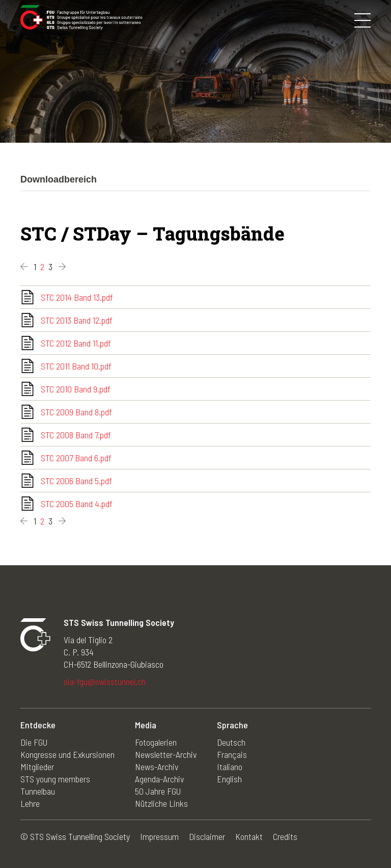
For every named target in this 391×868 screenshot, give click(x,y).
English (229, 779)
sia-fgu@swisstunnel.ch (105, 681)
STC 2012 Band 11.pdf (76, 343)
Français (232, 754)
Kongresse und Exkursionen (67, 754)
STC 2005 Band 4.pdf (77, 504)
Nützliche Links (161, 803)
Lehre (30, 803)
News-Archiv (157, 767)
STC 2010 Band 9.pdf (76, 389)
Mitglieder (37, 767)
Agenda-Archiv (159, 779)
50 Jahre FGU (158, 791)
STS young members (55, 779)
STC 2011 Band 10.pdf (76, 366)
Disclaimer (207, 836)
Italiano (230, 767)
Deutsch (231, 742)
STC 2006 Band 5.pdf (76, 481)
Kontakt (249, 836)
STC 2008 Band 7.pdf (76, 435)
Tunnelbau (38, 791)
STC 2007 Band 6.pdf (76, 458)
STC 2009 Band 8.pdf (76, 412)
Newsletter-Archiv (166, 754)
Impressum (159, 836)
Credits (285, 836)
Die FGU (34, 742)
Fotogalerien (156, 742)
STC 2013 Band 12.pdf (77, 320)
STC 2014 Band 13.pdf (77, 297)
